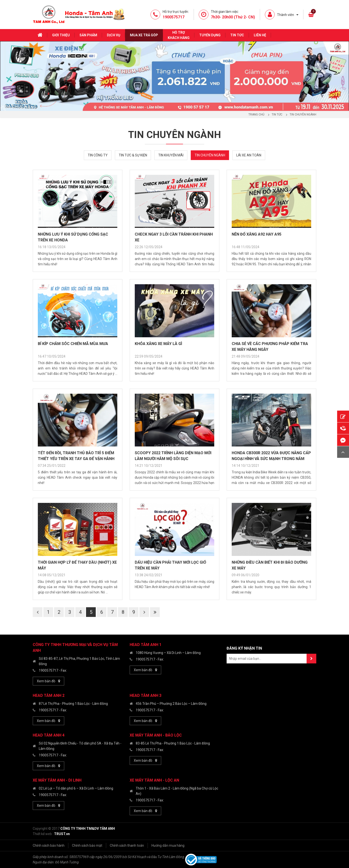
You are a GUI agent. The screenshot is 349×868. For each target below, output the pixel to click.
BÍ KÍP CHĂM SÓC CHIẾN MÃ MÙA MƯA (73, 344)
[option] (174, 76)
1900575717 (48, 670)
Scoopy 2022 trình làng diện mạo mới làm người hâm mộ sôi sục (173, 456)
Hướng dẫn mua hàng (168, 845)
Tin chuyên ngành (210, 155)
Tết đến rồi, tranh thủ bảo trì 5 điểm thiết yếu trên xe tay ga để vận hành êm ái (76, 456)
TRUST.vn (62, 834)
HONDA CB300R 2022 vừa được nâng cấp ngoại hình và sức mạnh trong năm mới (271, 456)
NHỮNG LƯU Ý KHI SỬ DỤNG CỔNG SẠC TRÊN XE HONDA (73, 237)
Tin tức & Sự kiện (133, 155)
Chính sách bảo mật (87, 845)
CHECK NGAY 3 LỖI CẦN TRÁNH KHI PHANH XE (174, 237)
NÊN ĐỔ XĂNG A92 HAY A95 (257, 234)
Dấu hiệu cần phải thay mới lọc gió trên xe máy (171, 565)
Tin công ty (98, 155)
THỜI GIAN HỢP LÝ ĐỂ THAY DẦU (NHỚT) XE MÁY (77, 565)
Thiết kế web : (43, 834)
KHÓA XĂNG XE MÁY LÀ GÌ (158, 344)
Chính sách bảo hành (49, 845)
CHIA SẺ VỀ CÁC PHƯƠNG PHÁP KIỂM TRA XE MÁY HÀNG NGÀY (270, 347)
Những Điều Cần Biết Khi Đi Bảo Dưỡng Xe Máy (270, 565)
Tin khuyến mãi (171, 155)
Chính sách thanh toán (127, 845)
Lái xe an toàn (249, 155)
